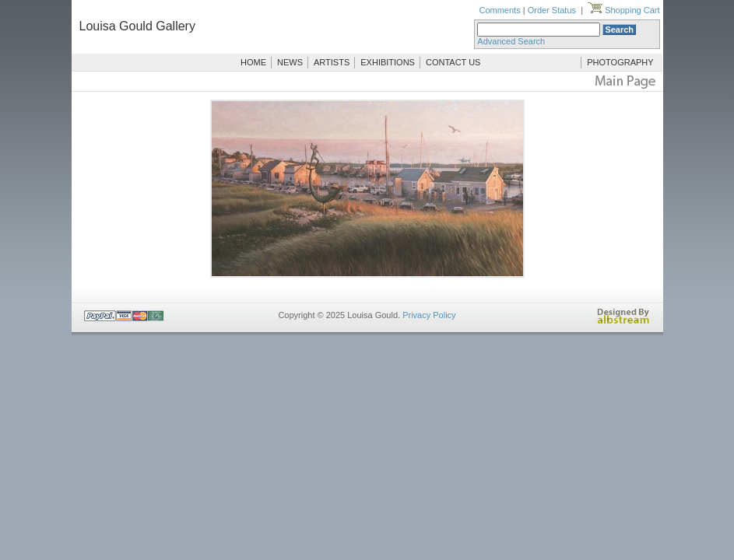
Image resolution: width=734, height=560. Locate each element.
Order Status (552, 10)
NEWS (290, 62)
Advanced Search (511, 41)
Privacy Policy (429, 315)
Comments (499, 10)
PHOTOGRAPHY (620, 62)
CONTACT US (453, 62)
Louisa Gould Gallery (137, 26)
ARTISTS (332, 62)
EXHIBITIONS (388, 62)
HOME (253, 62)
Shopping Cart (623, 10)
